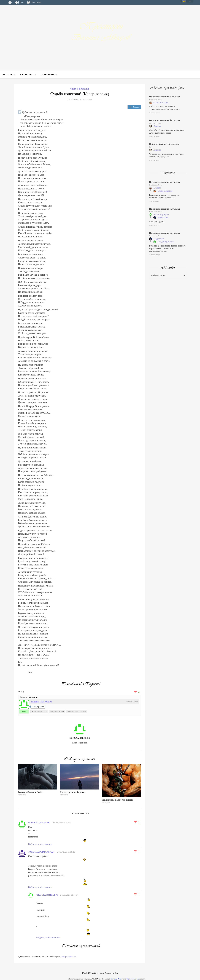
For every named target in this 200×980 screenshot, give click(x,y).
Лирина (157, 126)
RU (184, 1)
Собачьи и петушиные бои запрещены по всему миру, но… (165, 108)
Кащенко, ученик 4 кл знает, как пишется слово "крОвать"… (165, 196)
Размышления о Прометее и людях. (118, 800)
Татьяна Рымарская (41, 852)
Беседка (101, 973)
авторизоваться (68, 957)
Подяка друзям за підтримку (73, 792)
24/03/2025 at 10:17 (66, 852)
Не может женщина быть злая (165, 97)
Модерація (163, 218)
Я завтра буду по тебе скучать (164, 144)
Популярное (49, 74)
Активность (110, 973)
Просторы (100, 26)
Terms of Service (133, 979)
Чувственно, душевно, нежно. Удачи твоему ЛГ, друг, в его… (167, 155)
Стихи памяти (80, 89)
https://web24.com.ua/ (23, 753)
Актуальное (28, 74)
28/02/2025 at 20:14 (62, 823)
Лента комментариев (167, 87)
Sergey (152, 147)
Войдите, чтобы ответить (40, 844)
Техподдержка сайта (6, 978)
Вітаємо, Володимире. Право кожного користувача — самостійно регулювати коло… (167, 248)
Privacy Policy (117, 979)
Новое (11, 74)
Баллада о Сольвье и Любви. (31, 792)
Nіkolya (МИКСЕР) (41, 702)
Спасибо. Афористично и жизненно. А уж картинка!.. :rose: (167, 132)
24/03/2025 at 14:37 (69, 895)
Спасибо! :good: (157, 222)
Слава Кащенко (161, 102)
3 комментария (85, 99)
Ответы (168, 173)
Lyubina (157, 188)
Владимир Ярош (156, 100)
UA (117, 973)
